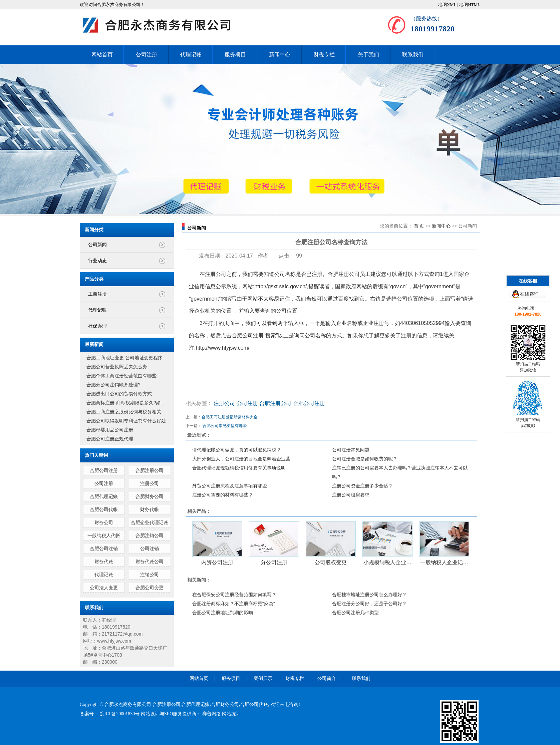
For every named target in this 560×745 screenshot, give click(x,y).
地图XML (447, 5)
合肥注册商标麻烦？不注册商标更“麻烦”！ (236, 604)
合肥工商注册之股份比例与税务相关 (124, 412)
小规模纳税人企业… (387, 562)
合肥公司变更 (150, 588)
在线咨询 (529, 274)
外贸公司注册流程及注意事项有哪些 (230, 486)
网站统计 (231, 714)
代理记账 (191, 55)
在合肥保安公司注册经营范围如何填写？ (234, 595)
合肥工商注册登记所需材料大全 (230, 417)
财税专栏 (324, 55)
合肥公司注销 (104, 548)
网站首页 (102, 55)
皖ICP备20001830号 (120, 714)
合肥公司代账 (254, 704)
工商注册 (97, 294)
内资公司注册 (217, 562)
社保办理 (97, 326)
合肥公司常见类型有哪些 (225, 426)
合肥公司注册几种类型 (355, 613)
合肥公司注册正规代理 (110, 439)
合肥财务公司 (150, 496)
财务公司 (104, 522)
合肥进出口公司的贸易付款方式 (119, 394)
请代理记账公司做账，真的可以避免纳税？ (237, 450)
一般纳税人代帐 (104, 535)
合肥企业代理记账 (150, 522)
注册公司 (150, 483)
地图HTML (470, 5)
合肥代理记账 (104, 496)
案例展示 (263, 678)
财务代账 (104, 562)
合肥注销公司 (150, 535)
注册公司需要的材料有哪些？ (223, 495)
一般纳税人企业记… (444, 562)
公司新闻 (97, 245)
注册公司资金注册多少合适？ (362, 486)
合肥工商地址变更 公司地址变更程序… (127, 358)
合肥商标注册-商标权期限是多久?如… (126, 403)
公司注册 (147, 55)
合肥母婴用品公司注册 (110, 430)
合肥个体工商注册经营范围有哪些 (121, 376)
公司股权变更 (331, 562)
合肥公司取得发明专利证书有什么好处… (128, 421)
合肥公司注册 (104, 470)
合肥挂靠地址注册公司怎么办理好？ (369, 595)
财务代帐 (150, 509)
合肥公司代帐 (104, 509)
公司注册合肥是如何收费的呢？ (365, 459)
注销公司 (150, 575)
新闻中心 (280, 55)
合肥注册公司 (150, 470)
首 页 (419, 226)
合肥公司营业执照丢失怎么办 (117, 367)
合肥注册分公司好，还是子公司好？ (369, 604)
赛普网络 (212, 714)
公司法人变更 (104, 588)
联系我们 (413, 55)
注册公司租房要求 (351, 495)
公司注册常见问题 (351, 450)
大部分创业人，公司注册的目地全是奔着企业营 (241, 459)
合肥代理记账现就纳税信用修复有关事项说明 (239, 468)
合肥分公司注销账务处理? (113, 385)
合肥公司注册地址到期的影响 (223, 613)
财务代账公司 (150, 562)
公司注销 (150, 548)
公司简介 (327, 678)
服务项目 (235, 55)
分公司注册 (274, 562)
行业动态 (97, 261)
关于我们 (368, 55)
